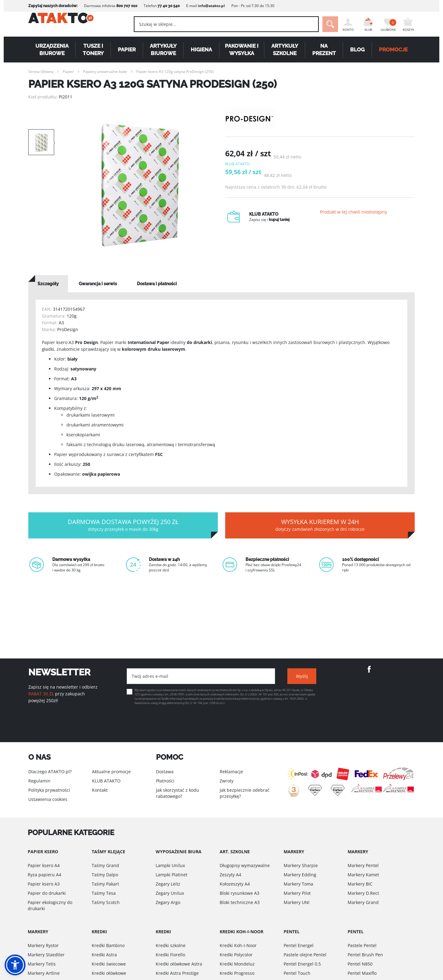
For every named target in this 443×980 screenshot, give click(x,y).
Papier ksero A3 (44, 884)
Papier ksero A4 (44, 865)
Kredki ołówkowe (109, 973)
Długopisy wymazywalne (245, 865)
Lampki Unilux (170, 865)
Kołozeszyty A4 (235, 884)
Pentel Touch (297, 973)
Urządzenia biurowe (52, 50)
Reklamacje (231, 772)
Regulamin (39, 781)
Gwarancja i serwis (98, 284)
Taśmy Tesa (104, 893)
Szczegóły (48, 284)
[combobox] (216, 24)
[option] (140, 185)
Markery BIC (360, 884)
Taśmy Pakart (105, 884)
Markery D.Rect (363, 893)
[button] (15, 965)
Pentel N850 (360, 964)
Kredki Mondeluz (237, 964)
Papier (127, 50)
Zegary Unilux (170, 893)
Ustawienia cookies (48, 799)
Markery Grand (363, 902)
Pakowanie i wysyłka (242, 50)
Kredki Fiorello (170, 955)
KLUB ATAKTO (106, 781)
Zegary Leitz (168, 884)
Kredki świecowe (109, 964)
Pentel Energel (299, 945)
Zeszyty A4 (230, 875)
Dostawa (165, 772)
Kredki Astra (104, 955)
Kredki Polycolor (236, 955)
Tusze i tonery (93, 50)
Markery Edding (300, 875)
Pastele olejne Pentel (305, 955)
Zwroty (227, 781)
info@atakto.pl (211, 6)
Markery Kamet (363, 875)
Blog (357, 50)
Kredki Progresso (237, 973)
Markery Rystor (43, 945)
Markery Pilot (297, 893)
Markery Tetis (42, 964)
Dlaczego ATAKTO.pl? (50, 772)
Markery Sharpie (301, 865)
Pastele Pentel (362, 945)
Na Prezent (324, 50)
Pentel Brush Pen (365, 955)
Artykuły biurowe (163, 50)
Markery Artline (44, 973)
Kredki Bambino (108, 945)
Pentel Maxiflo (362, 973)
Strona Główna (41, 72)
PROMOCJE (393, 50)
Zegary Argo (168, 902)
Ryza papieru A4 (44, 875)
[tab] (48, 284)
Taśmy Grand (105, 865)
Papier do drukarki (47, 893)
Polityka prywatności (49, 790)
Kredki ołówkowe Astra (179, 964)
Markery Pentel (363, 865)
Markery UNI (297, 902)
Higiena (201, 50)
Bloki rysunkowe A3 (239, 893)
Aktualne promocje (111, 772)
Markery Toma (298, 884)
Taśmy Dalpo (105, 875)
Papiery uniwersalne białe (105, 72)
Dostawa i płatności (157, 284)
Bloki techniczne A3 (240, 902)
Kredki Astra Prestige (177, 973)
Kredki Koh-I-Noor (238, 945)
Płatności (165, 781)
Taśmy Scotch (106, 902)
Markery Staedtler (46, 955)
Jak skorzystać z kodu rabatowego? (178, 793)
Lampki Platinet (172, 875)
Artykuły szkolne (285, 50)
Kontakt (100, 790)
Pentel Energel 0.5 (302, 964)
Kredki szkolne (171, 945)
